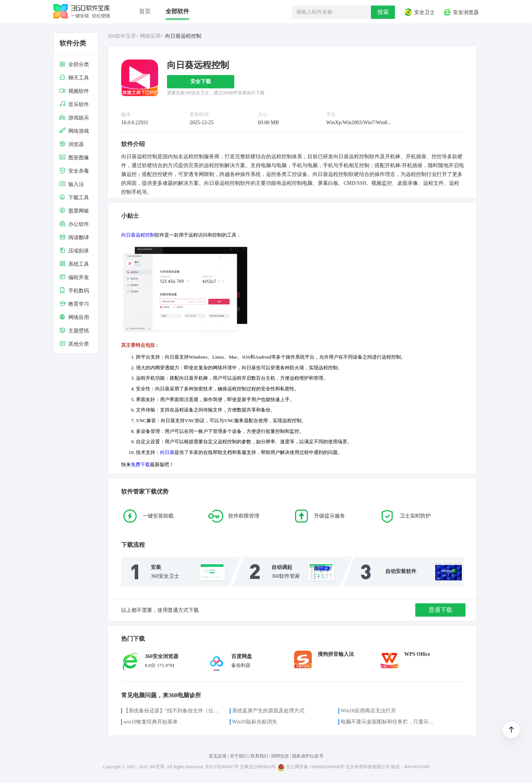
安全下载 (201, 82)
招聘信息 (280, 756)
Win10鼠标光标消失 (255, 722)
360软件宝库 (122, 36)
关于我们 (239, 756)
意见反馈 (218, 756)
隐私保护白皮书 (308, 756)
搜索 (383, 12)
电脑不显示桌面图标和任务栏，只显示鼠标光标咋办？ (389, 722)
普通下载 (440, 610)
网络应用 (150, 36)
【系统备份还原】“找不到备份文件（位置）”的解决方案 (172, 711)
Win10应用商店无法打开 (368, 711)
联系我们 (259, 756)
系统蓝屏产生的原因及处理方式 (268, 711)
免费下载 (140, 465)
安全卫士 (419, 12)
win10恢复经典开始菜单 (151, 722)
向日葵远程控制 (138, 235)
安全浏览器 (461, 12)
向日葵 (167, 452)
